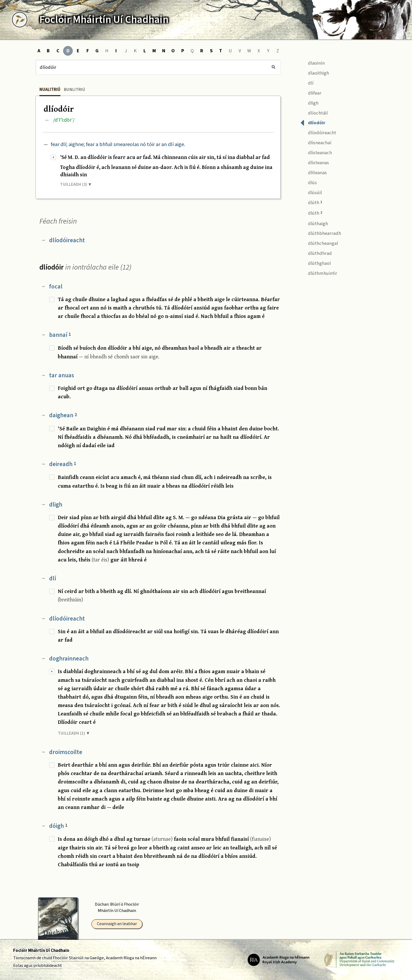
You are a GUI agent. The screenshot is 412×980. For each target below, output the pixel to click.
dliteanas (314, 172)
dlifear (311, 92)
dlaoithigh (315, 72)
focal (56, 287)
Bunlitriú (74, 90)
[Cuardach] (158, 67)
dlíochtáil (314, 112)
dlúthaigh (314, 223)
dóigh (58, 826)
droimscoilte (66, 752)
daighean (63, 415)
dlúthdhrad (316, 253)
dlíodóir (313, 122)
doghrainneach (69, 659)
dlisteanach (316, 152)
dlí (53, 578)
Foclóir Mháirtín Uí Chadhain (41, 951)
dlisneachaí (316, 142)
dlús (309, 182)
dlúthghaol (316, 263)
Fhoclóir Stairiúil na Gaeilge (78, 958)
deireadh (63, 464)
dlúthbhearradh (321, 233)
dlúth (311, 202)
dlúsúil (311, 192)
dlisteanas (315, 162)
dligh (56, 505)
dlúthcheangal (319, 243)
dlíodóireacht (67, 240)
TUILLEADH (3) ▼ (76, 184)
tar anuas (62, 375)
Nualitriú (50, 90)
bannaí (60, 335)
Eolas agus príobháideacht (38, 966)
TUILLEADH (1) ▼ (74, 733)
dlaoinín (313, 62)
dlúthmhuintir (319, 273)
